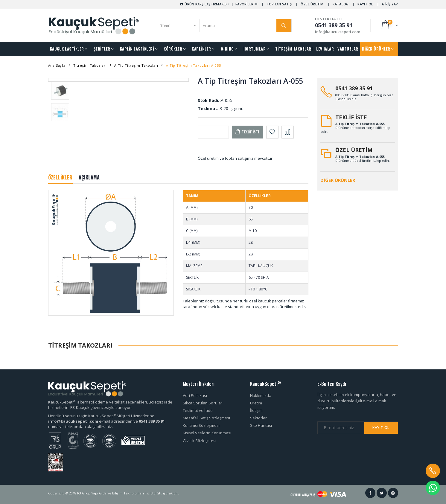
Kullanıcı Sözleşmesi (201, 425)
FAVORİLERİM (246, 4)
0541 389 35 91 (354, 88)
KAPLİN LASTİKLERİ (137, 49)
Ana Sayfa (57, 65)
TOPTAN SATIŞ (279, 4)
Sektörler (259, 418)
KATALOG (341, 4)
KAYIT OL (365, 4)
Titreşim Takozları (90, 65)
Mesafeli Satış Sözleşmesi (207, 418)
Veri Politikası (195, 395)
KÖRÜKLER (173, 49)
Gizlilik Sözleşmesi (200, 441)
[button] (389, 25)
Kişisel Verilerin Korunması (207, 433)
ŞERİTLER (102, 49)
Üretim (256, 403)
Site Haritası (261, 425)
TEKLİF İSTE (351, 117)
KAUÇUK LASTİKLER (67, 49)
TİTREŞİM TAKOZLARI (294, 49)
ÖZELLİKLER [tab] (60, 177)
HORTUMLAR (255, 49)
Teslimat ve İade (198, 410)
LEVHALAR (325, 49)
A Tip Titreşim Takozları (136, 65)
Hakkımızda (261, 395)
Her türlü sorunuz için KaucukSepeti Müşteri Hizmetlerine (101, 416)
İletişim (257, 410)
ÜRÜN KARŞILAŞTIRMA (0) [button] (203, 4)
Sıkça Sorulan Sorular (203, 403)
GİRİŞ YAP (390, 4)
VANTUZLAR (348, 49)
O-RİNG (227, 49)
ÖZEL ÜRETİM (312, 4)
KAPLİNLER (201, 49)
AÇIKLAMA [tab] (89, 177)
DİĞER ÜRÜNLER (376, 49)
